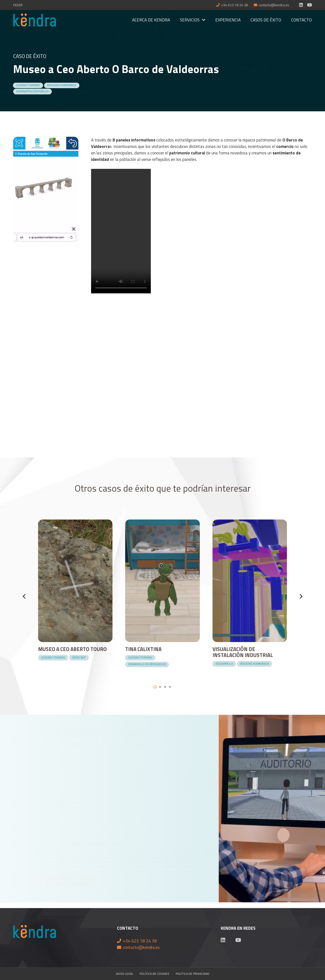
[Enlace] (35, 20)
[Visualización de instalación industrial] (250, 523)
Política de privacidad (192, 974)
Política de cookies (154, 974)
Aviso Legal (125, 974)
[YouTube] (309, 5)
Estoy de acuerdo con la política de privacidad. (89, 843)
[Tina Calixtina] (162, 523)
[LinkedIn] (301, 5)
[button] (155, 687)
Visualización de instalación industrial (243, 652)
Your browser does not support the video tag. (121, 231)
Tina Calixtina (143, 649)
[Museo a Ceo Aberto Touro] (75, 523)
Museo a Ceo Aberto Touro (72, 649)
